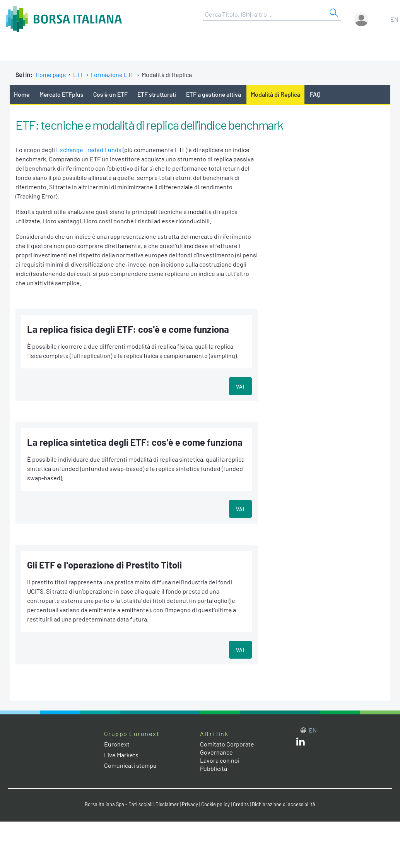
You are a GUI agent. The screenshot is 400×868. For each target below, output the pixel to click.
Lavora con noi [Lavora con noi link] (220, 760)
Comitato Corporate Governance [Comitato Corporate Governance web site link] (227, 748)
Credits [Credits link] (241, 804)
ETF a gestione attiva (214, 94)
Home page (51, 74)
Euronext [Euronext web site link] (117, 744)
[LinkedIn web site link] (301, 743)
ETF (79, 74)
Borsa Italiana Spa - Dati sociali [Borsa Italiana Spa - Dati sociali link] (119, 804)
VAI (240, 386)
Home (22, 94)
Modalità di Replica (275, 94)
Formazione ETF (113, 74)
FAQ (315, 94)
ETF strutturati (157, 94)
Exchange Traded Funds (89, 150)
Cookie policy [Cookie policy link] (215, 804)
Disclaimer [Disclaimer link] (167, 804)
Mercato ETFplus (62, 94)
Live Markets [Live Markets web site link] (121, 755)
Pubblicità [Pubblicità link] (214, 768)
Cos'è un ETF (110, 94)
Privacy (190, 804)
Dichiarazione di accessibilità (284, 804)
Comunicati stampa (130, 765)
